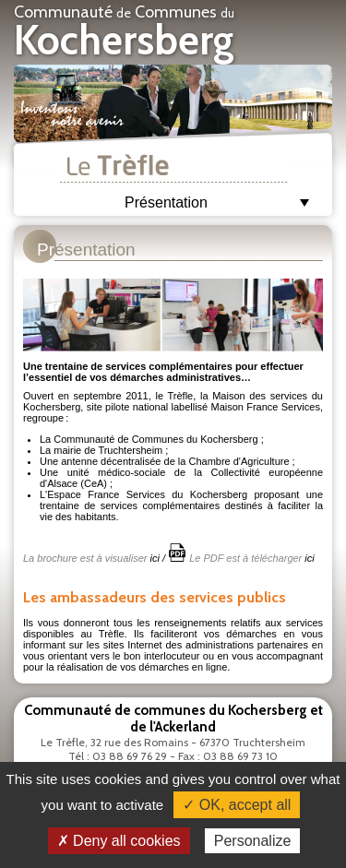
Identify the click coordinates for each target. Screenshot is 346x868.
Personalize (253, 841)
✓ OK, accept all (237, 805)
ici (155, 558)
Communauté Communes (124, 33)
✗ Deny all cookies (119, 841)
